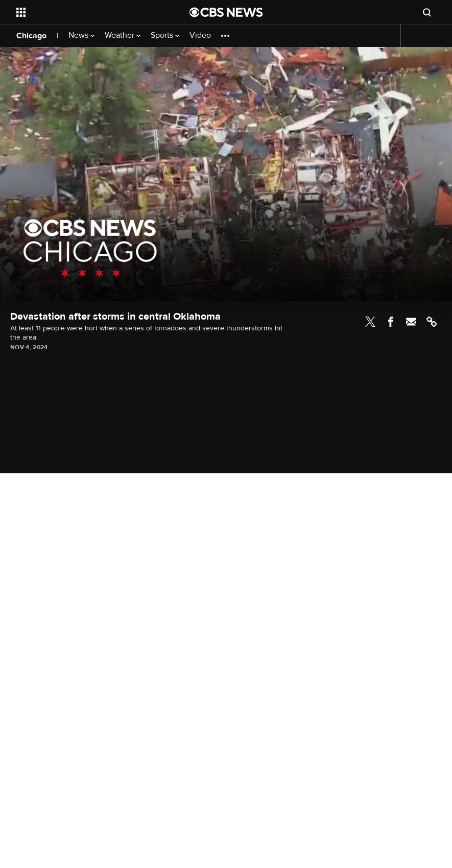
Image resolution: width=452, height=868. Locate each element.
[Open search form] (427, 12)
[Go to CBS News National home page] (226, 12)
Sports (165, 35)
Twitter (370, 322)
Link (432, 322)
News (81, 35)
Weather (123, 35)
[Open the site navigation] (86, 12)
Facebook (391, 322)
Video (200, 35)
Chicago (31, 36)
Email (411, 322)
